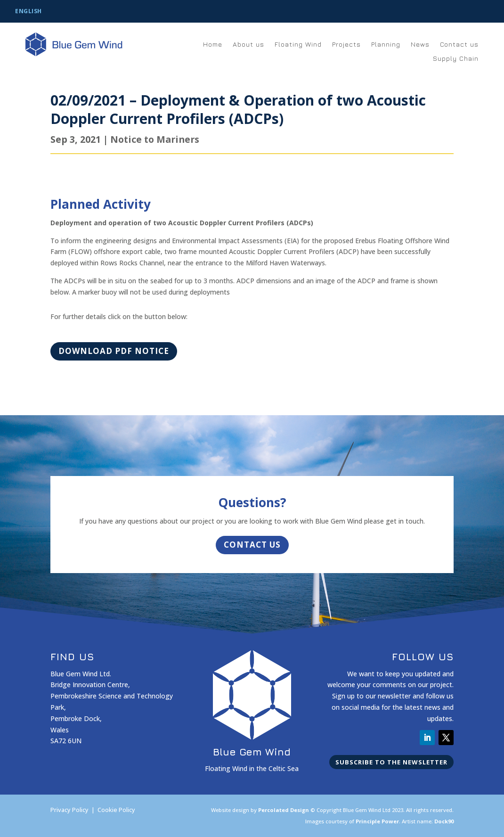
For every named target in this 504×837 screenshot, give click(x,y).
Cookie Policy (116, 810)
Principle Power (377, 821)
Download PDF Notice (114, 351)
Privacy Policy (69, 810)
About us (248, 45)
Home (213, 45)
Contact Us (252, 545)
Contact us (459, 45)
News (420, 45)
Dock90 (444, 821)
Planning (386, 45)
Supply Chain (456, 59)
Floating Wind (298, 45)
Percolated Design (284, 810)
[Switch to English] (28, 12)
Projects (346, 45)
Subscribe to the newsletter (391, 762)
